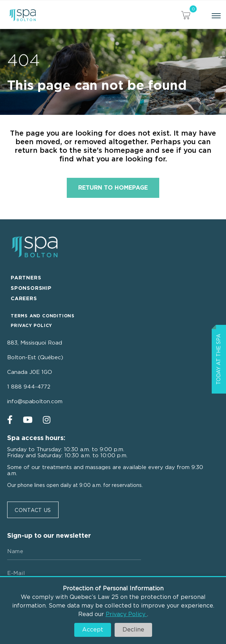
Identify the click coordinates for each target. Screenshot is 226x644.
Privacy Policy (126, 614)
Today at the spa (219, 359)
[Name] (74, 552)
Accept (93, 630)
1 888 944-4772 (29, 387)
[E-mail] (74, 574)
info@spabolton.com (35, 402)
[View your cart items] (186, 16)
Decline (133, 630)
